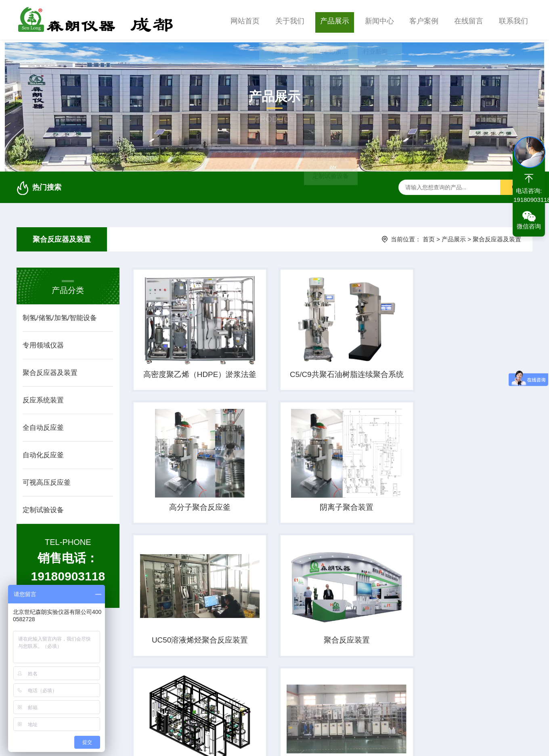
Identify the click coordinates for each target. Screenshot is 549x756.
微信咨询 (529, 226)
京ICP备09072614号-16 (267, 742)
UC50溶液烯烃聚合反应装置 (322, 512)
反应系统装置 (43, 397)
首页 (429, 236)
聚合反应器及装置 (62, 237)
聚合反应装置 (451, 511)
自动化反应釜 (43, 452)
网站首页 (245, 20)
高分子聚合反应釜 (451, 373)
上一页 (295, 697)
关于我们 (290, 20)
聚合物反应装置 (451, 649)
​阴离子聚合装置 (192, 511)
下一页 (369, 697)
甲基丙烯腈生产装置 (192, 649)
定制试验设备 (43, 507)
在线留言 (469, 20)
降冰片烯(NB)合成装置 (322, 649)
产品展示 (335, 20)
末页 (400, 697)
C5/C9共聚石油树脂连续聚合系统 (322, 374)
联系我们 (513, 20)
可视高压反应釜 (47, 480)
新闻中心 (379, 20)
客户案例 (424, 20)
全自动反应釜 (43, 425)
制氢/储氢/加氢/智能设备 (60, 315)
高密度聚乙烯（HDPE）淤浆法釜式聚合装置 (192, 374)
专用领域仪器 (43, 342)
